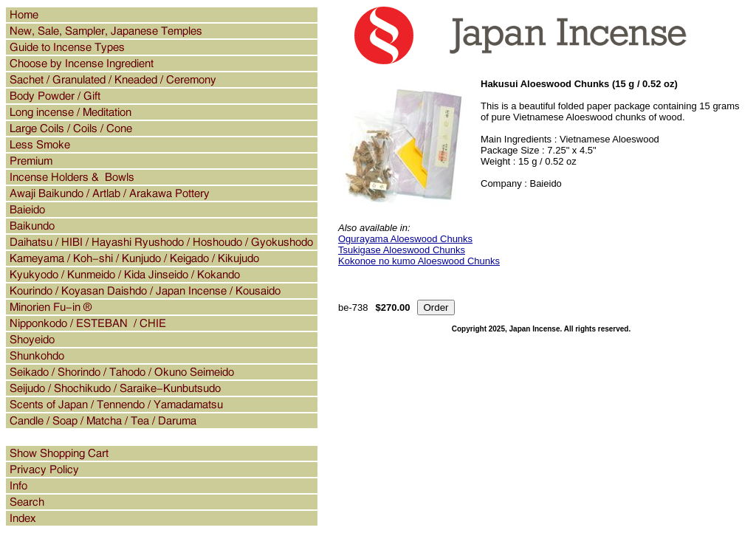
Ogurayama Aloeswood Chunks (405, 239)
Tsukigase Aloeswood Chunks (402, 250)
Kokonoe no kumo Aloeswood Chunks (419, 261)
